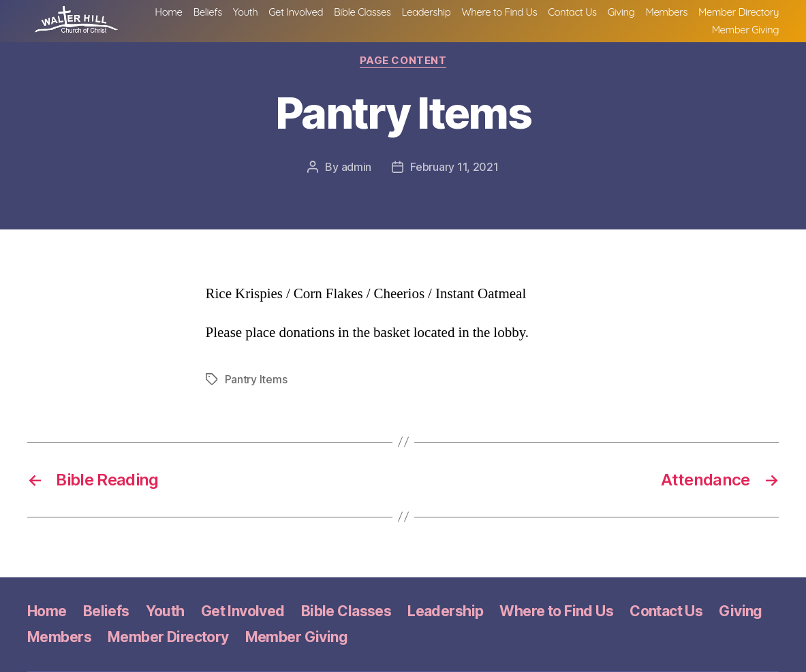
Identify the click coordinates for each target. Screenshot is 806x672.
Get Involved (387, 18)
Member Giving (745, 35)
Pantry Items (256, 379)
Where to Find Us (590, 18)
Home (260, 18)
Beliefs (298, 18)
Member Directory (661, 35)
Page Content (403, 61)
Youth (337, 18)
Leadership (518, 18)
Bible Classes (453, 18)
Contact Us (663, 18)
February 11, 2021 (454, 167)
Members (758, 18)
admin (357, 167)
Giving (713, 18)
